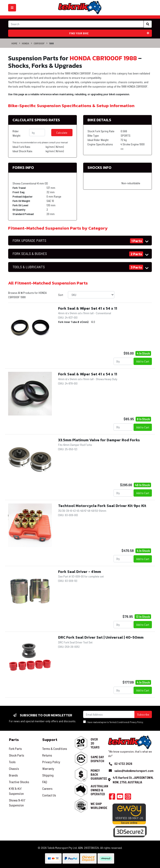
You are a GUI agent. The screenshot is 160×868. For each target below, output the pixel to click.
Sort (61, 295)
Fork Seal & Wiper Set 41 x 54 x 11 (88, 308)
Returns (47, 755)
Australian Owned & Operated (99, 790)
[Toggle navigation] (12, 8)
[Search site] (148, 24)
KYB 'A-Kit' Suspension (16, 791)
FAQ (45, 782)
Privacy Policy (136, 722)
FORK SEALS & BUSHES (30, 254)
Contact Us (49, 795)
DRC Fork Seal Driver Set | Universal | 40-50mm (101, 637)
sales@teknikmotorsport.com (134, 771)
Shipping (48, 775)
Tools (12, 762)
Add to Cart (143, 361)
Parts (14, 740)
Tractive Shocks (19, 782)
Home (14, 43)
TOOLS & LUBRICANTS (29, 267)
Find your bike (109, 33)
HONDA (26, 43)
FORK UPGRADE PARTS (29, 240)
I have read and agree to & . (113, 722)
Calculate (62, 133)
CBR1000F (39, 43)
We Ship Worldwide (99, 806)
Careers (47, 788)
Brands (13, 775)
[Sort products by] (91, 295)
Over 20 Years (95, 743)
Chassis (14, 768)
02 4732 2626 (123, 764)
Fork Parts (15, 749)
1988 (51, 43)
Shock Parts (17, 755)
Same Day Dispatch (97, 759)
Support (50, 740)
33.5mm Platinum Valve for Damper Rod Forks (99, 440)
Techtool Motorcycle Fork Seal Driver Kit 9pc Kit (102, 506)
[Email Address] (109, 714)
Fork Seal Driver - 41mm (80, 572)
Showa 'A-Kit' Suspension (17, 803)
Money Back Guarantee (99, 774)
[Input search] (76, 24)
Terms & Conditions (118, 722)
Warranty (48, 768)
